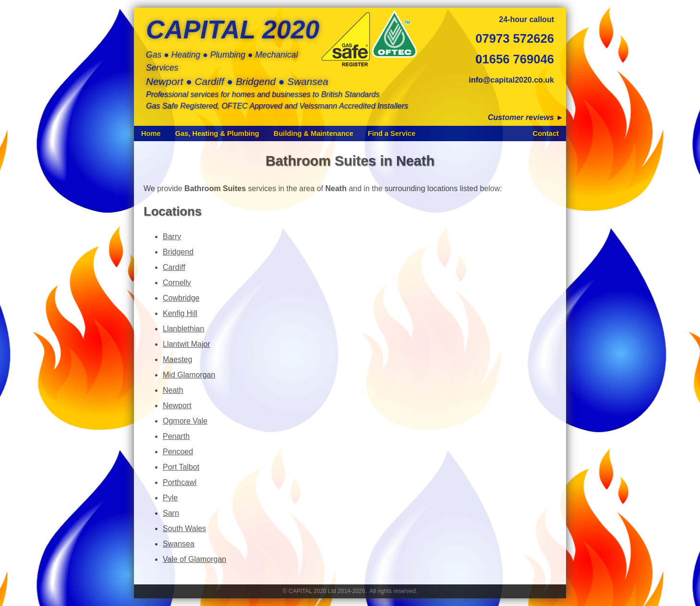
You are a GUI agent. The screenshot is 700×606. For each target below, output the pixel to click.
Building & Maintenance (314, 133)
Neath (173, 390)
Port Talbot (181, 467)
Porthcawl (180, 482)
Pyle (170, 498)
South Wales (184, 528)
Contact (546, 133)
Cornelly (177, 283)
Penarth (176, 436)
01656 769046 (515, 59)
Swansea (179, 544)
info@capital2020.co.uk (512, 80)
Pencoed (178, 452)
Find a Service (392, 133)
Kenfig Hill (180, 313)
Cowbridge (181, 298)
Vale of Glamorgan (194, 559)
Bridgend (178, 252)
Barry (172, 236)
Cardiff (174, 267)
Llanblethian (183, 329)
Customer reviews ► (526, 117)
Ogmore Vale (185, 421)
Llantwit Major (187, 344)
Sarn (171, 513)
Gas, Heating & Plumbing (217, 133)
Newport (177, 406)
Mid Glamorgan (189, 375)
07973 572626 (515, 38)
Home (151, 133)
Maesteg (177, 359)
